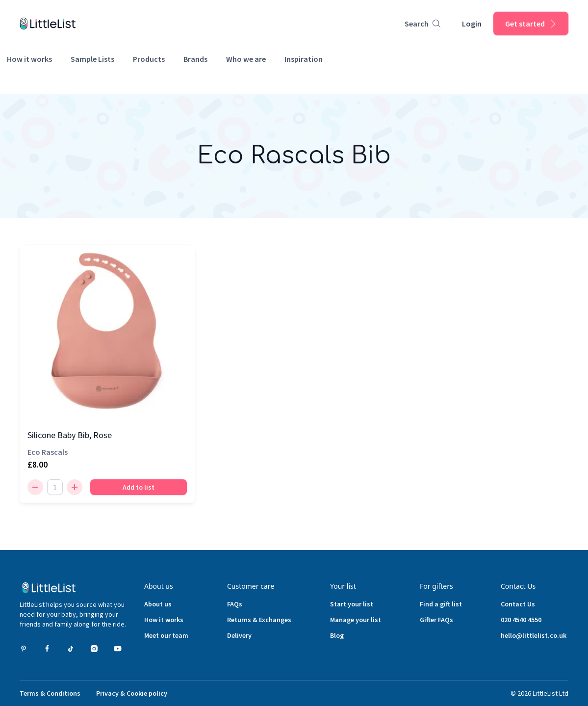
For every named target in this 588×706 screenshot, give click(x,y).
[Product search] (422, 24)
